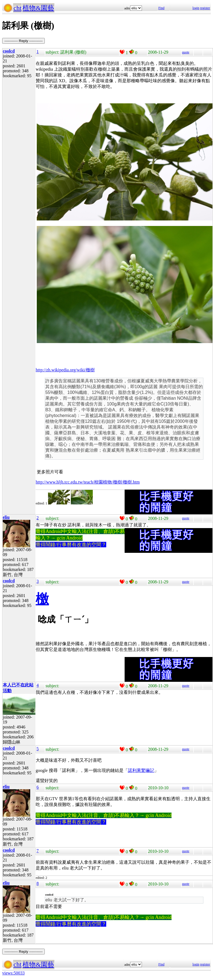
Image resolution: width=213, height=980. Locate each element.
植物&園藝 (38, 8)
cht (17, 8)
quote (186, 52)
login (196, 8)
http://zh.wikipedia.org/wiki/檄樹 (65, 370)
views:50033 (13, 973)
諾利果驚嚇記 (141, 770)
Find (161, 8)
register (205, 8)
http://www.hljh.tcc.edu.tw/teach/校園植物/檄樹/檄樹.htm (88, 482)
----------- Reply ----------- (23, 41)
